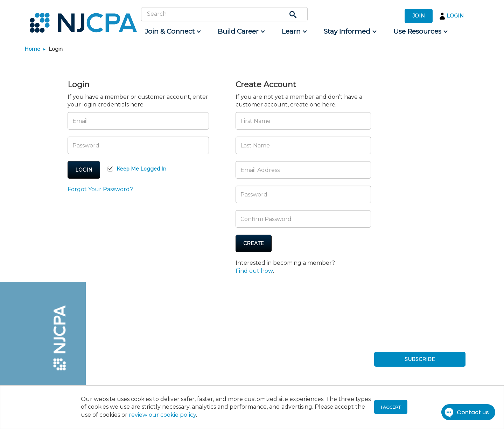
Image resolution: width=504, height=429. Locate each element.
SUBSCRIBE (420, 359)
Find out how (254, 271)
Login (84, 170)
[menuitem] (172, 32)
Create (254, 243)
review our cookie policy (162, 415)
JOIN (419, 16)
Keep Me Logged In (141, 169)
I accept (391, 407)
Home (32, 49)
